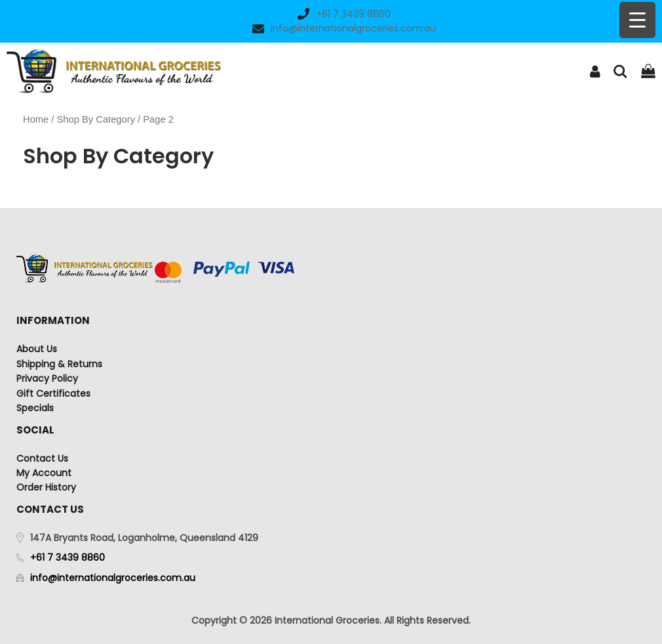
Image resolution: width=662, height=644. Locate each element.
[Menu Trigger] (637, 20)
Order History (46, 487)
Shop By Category (96, 119)
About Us (37, 349)
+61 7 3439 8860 (344, 14)
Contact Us (42, 458)
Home (36, 119)
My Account (44, 473)
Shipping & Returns (59, 364)
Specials (35, 408)
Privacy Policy (47, 378)
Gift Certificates (53, 393)
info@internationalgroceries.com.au (344, 28)
